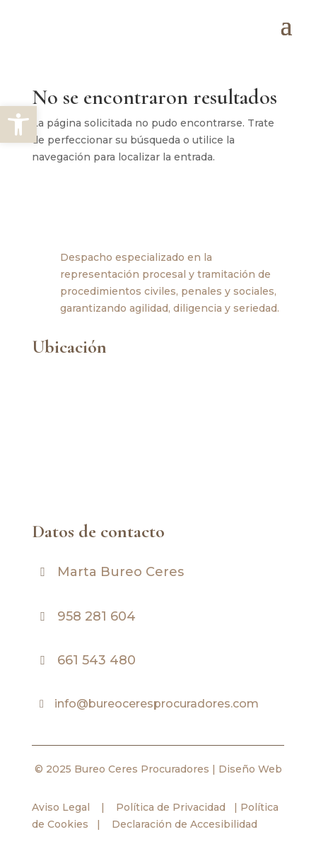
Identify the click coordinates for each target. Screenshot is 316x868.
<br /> (158, 436)
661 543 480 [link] (96, 660)
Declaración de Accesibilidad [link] (185, 824)
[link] (18, 124)
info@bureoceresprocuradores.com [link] (157, 704)
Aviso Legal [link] (61, 807)
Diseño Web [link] (250, 769)
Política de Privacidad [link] (169, 807)
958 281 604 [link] (96, 616)
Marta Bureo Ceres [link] (121, 572)
